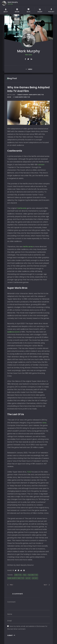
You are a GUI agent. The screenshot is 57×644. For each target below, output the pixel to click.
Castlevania (22, 208)
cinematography (23, 95)
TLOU (29, 472)
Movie (28, 578)
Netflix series (28, 247)
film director (33, 575)
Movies (35, 578)
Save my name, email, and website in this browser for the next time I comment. (27, 628)
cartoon (41, 165)
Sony (45, 423)
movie (9, 97)
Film (25, 575)
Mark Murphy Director (36, 95)
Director (18, 575)
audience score (13, 332)
